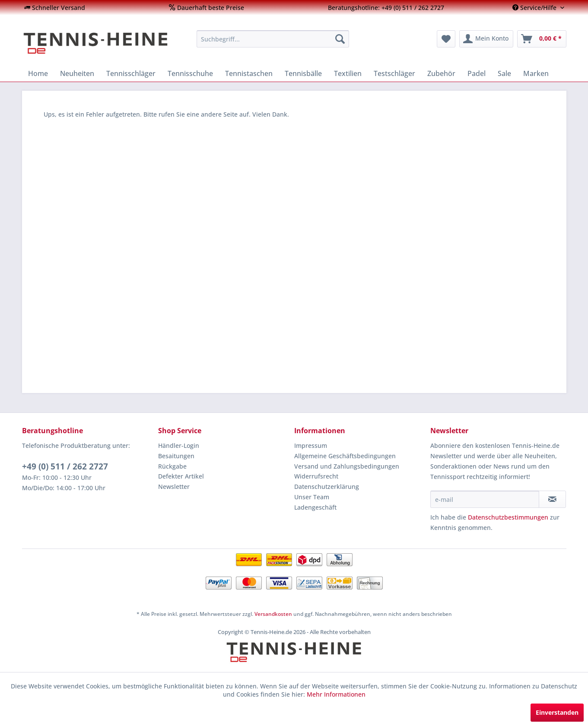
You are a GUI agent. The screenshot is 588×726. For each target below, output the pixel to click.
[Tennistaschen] (249, 73)
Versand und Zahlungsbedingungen (347, 466)
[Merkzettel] (446, 39)
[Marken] (536, 73)
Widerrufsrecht (316, 476)
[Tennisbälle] (303, 73)
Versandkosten (273, 614)
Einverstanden (557, 712)
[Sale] (504, 73)
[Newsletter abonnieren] (552, 499)
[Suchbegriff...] (273, 39)
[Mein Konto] (486, 39)
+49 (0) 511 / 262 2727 (65, 466)
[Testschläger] (394, 73)
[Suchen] (340, 39)
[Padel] (477, 73)
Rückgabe (172, 466)
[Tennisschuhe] (190, 73)
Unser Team (312, 497)
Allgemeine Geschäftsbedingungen (345, 456)
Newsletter (174, 487)
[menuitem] (55, 8)
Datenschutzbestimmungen (508, 517)
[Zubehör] (441, 73)
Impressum (311, 445)
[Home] (38, 73)
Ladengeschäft (315, 507)
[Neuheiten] (77, 73)
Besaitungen (176, 456)
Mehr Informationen (336, 694)
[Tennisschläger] (131, 73)
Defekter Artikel (181, 476)
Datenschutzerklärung (327, 487)
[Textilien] (348, 73)
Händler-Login (179, 445)
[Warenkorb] (542, 39)
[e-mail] (485, 499)
